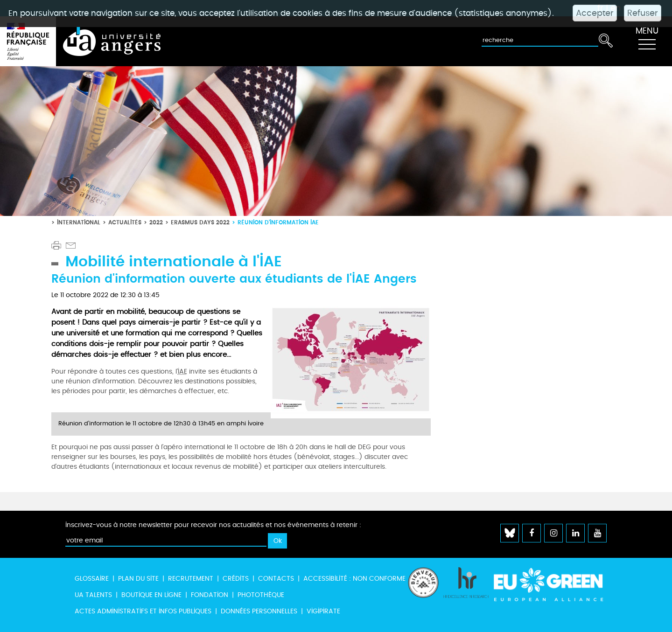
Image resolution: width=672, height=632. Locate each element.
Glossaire (92, 579)
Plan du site (138, 579)
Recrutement (191, 579)
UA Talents (93, 595)
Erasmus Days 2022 (200, 222)
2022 (156, 222)
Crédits (236, 579)
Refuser (643, 13)
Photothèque (261, 595)
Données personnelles (259, 611)
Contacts (276, 579)
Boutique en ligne (151, 595)
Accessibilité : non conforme (354, 579)
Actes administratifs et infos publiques (143, 611)
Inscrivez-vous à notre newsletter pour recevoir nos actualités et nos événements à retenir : (213, 525)
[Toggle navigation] (647, 42)
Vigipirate (323, 611)
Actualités (125, 222)
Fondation (210, 595)
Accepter (595, 13)
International (79, 222)
